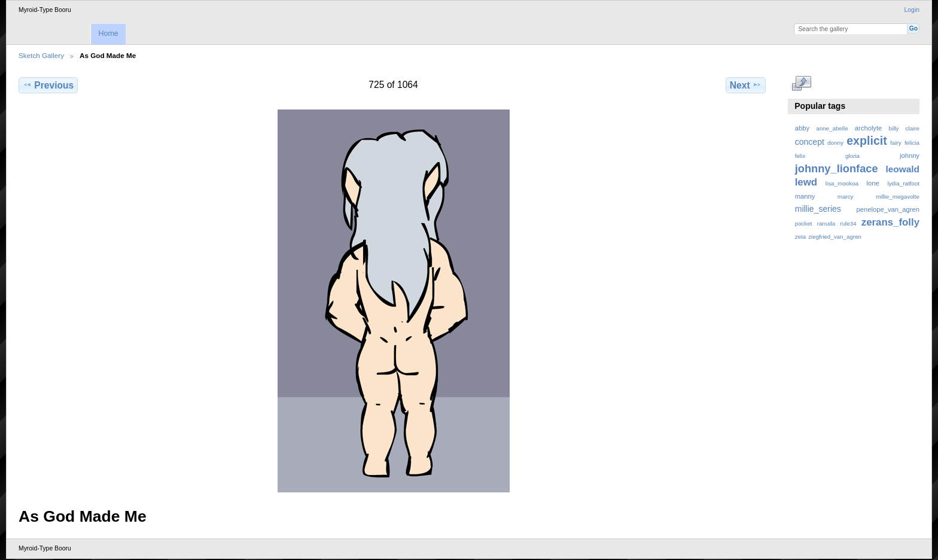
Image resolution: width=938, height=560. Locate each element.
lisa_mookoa (842, 183)
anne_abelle (832, 128)
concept (810, 142)
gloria (852, 156)
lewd (806, 182)
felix (800, 156)
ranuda (826, 223)
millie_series (818, 209)
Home (108, 34)
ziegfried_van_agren (835, 237)
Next (746, 85)
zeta (801, 237)
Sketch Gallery (41, 55)
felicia (912, 143)
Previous (48, 85)
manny (805, 196)
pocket (804, 223)
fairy (896, 143)
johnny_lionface (837, 168)
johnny (910, 156)
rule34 (848, 223)
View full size (801, 84)
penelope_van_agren (888, 209)
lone (873, 183)
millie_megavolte (898, 197)
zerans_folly (890, 222)
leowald (902, 169)
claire (913, 128)
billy (894, 128)
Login (912, 10)
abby (802, 128)
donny (835, 143)
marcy (846, 197)
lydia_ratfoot (904, 183)
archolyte (869, 128)
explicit (867, 141)
